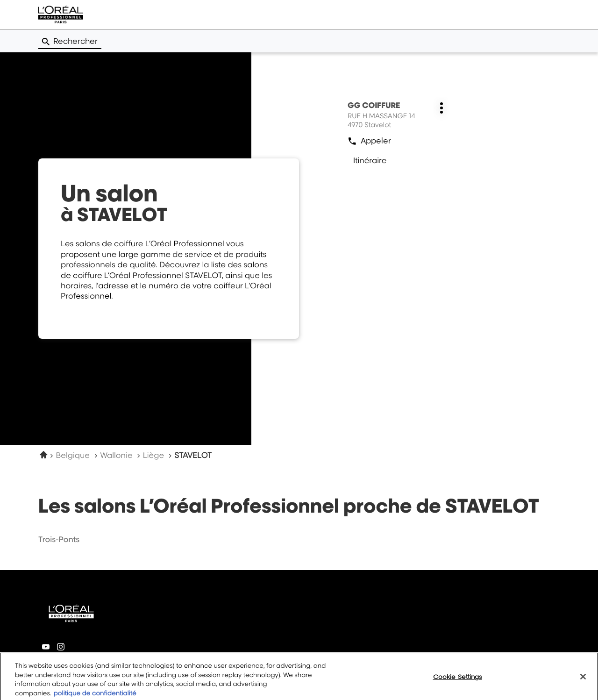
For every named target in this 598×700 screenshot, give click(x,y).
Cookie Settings (458, 681)
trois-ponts (59, 539)
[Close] (583, 681)
